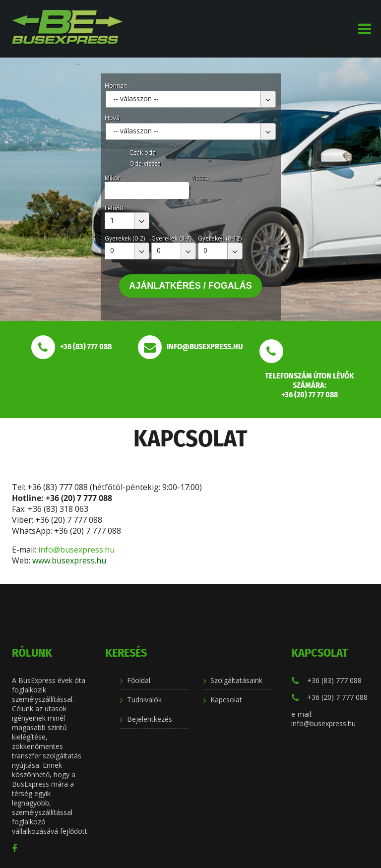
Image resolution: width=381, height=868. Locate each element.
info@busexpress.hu (77, 550)
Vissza (200, 178)
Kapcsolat (226, 700)
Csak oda (143, 153)
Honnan (116, 86)
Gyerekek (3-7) (171, 238)
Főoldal (139, 680)
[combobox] (191, 99)
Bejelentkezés (150, 719)
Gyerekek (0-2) (125, 238)
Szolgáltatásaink (236, 680)
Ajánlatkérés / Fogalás (190, 286)
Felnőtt (114, 208)
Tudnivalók (144, 700)
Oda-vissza (145, 163)
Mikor (113, 178)
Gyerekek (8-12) (220, 238)
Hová (112, 118)
